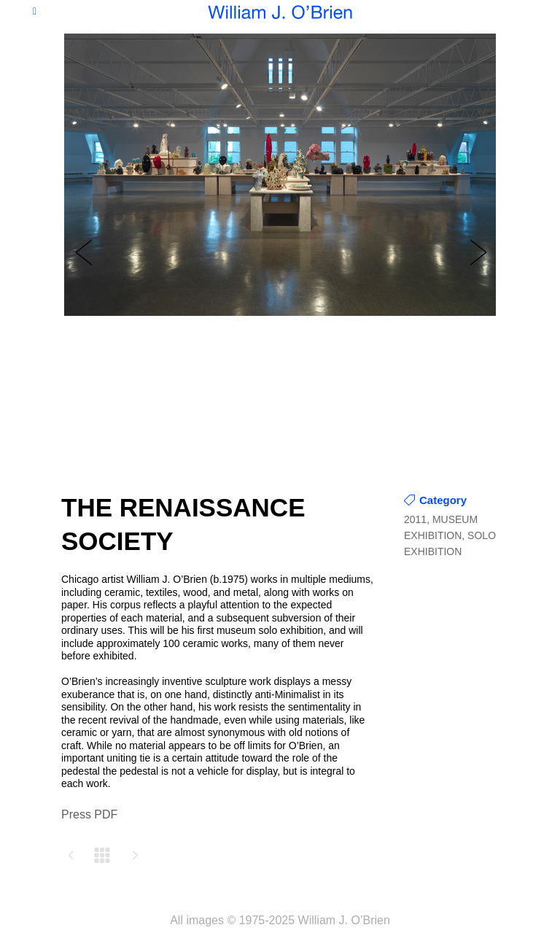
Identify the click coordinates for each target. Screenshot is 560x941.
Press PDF (89, 814)
